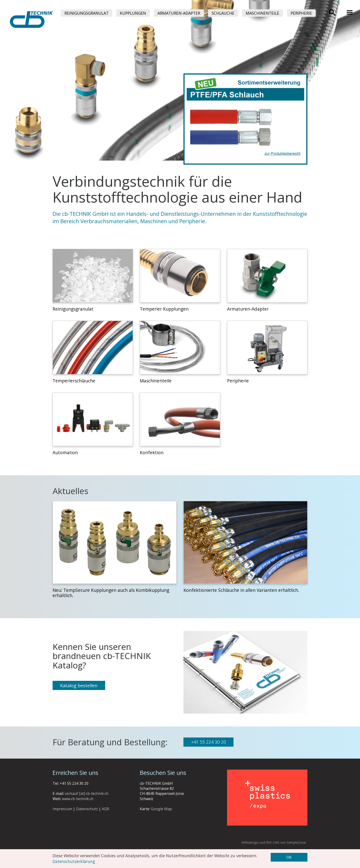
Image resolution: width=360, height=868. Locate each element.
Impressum (62, 809)
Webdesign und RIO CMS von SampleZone (274, 842)
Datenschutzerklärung (74, 861)
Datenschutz (87, 809)
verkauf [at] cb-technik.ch (87, 793)
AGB (105, 809)
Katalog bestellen (79, 686)
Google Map (161, 809)
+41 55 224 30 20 (208, 742)
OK (289, 857)
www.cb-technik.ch (78, 799)
